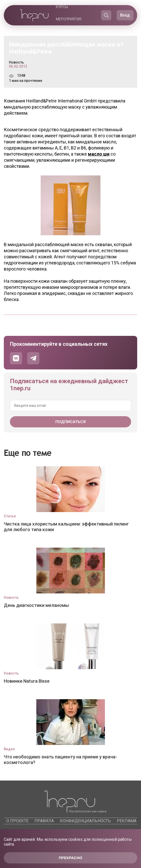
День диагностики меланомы (36, 605)
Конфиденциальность (85, 821)
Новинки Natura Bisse (27, 681)
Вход (125, 15)
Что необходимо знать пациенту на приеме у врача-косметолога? (60, 760)
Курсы (62, 7)
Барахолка (67, 31)
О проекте (17, 821)
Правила (44, 821)
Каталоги (70, 43)
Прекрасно (70, 858)
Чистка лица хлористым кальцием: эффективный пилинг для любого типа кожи (66, 527)
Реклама (127, 821)
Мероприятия (69, 19)
